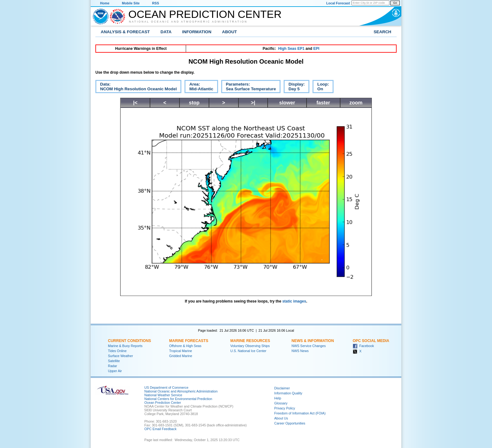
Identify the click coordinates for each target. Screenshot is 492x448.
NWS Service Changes (309, 346)
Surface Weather (120, 356)
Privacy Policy (285, 408)
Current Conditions (129, 341)
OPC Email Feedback (160, 429)
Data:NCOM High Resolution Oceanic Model (136, 87)
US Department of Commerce (166, 387)
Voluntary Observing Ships (250, 346)
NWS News (300, 351)
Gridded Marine (181, 356)
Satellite (114, 361)
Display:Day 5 (294, 87)
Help (278, 398)
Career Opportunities (290, 423)
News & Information (313, 341)
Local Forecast (338, 3)
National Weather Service (163, 395)
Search (382, 32)
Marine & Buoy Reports (125, 346)
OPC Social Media (371, 341)
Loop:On (321, 87)
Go (395, 3)
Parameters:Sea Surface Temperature (249, 87)
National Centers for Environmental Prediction (178, 399)
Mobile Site (131, 3)
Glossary (281, 403)
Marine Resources (250, 341)
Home (105, 3)
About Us (281, 418)
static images (294, 301)
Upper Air (115, 371)
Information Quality (288, 393)
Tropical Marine (181, 351)
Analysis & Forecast (125, 32)
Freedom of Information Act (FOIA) (300, 413)
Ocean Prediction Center (205, 14)
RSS (156, 3)
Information (197, 32)
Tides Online (117, 351)
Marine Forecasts (189, 341)
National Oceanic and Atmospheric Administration (188, 22)
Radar (112, 366)
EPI (316, 49)
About (230, 32)
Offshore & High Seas (185, 346)
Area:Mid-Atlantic (199, 87)
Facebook (363, 346)
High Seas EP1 (291, 49)
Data (166, 32)
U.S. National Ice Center (248, 351)
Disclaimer (282, 388)
